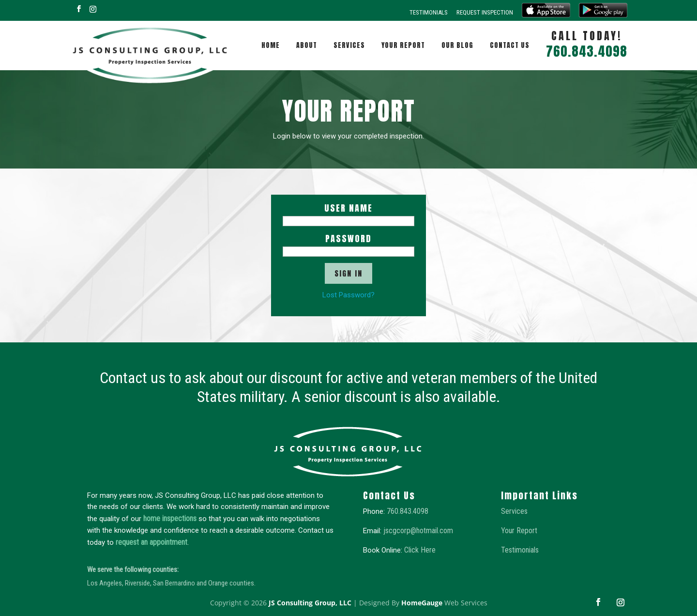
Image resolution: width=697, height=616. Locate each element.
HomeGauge (422, 603)
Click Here (420, 550)
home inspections (170, 518)
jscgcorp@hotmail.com (418, 531)
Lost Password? (348, 295)
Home (271, 46)
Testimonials (429, 13)
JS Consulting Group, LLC (310, 603)
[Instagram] (93, 9)
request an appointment (152, 542)
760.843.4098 (408, 511)
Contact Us (510, 46)
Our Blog (457, 46)
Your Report (403, 46)
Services (349, 46)
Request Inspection (485, 13)
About (307, 46)
